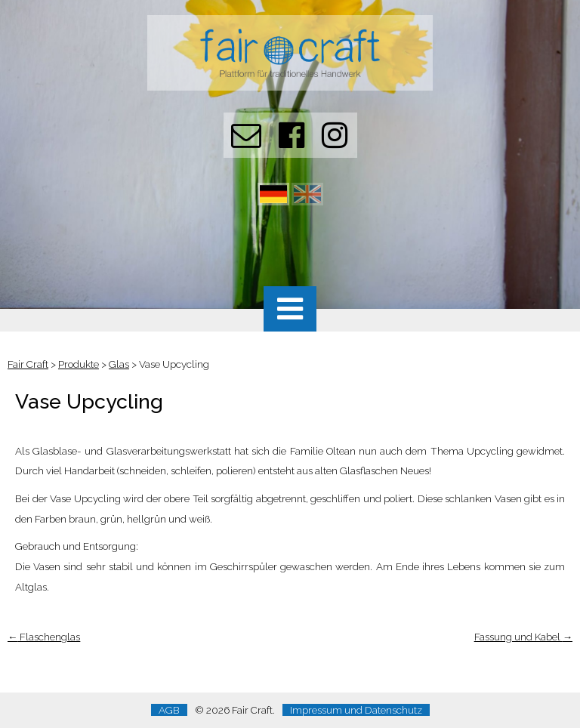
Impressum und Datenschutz (356, 710)
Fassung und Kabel (523, 637)
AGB (169, 710)
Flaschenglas (44, 637)
